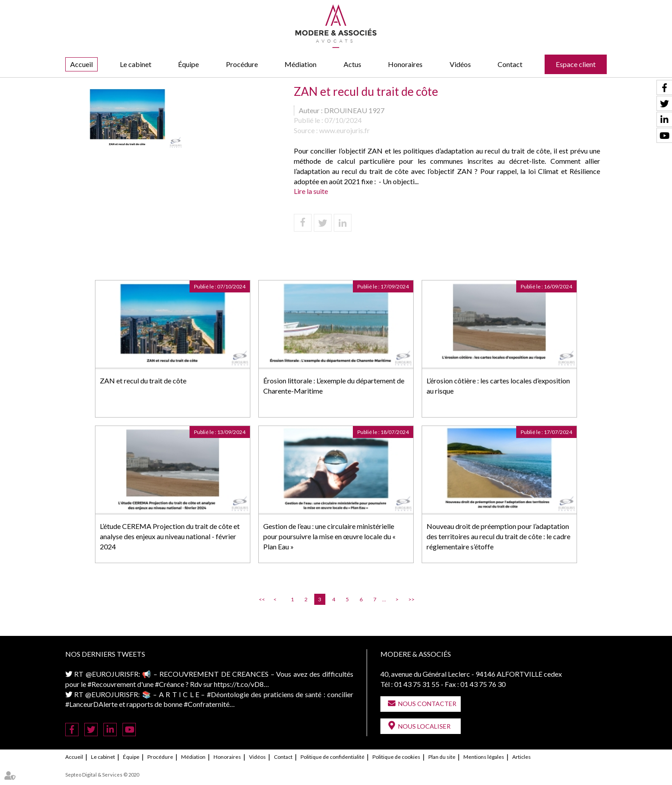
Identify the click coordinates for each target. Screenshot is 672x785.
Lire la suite (311, 191)
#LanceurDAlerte (91, 704)
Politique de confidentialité (332, 757)
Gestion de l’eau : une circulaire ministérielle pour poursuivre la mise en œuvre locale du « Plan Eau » (329, 536)
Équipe (188, 64)
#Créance (170, 684)
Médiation (300, 64)
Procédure (242, 64)
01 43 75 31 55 (417, 684)
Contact (510, 64)
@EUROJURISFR (112, 674)
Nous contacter (427, 704)
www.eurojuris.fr (344, 130)
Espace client (576, 64)
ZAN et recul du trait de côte (143, 381)
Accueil (81, 64)
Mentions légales (484, 757)
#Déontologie (228, 694)
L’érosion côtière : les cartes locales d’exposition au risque (498, 386)
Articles (522, 757)
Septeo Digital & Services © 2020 (102, 775)
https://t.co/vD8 (239, 684)
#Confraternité (207, 704)
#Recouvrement (112, 684)
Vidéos (460, 64)
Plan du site (442, 757)
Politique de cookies (396, 757)
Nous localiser (424, 726)
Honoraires (405, 64)
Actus (352, 64)
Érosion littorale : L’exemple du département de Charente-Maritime (334, 386)
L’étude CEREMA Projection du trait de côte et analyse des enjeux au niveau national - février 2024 (170, 536)
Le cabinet (136, 64)
